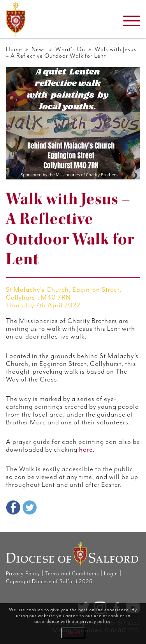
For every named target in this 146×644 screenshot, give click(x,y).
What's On (70, 49)
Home (14, 49)
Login (111, 574)
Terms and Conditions (72, 574)
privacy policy (95, 622)
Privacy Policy (23, 574)
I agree (73, 633)
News (39, 49)
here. (87, 450)
